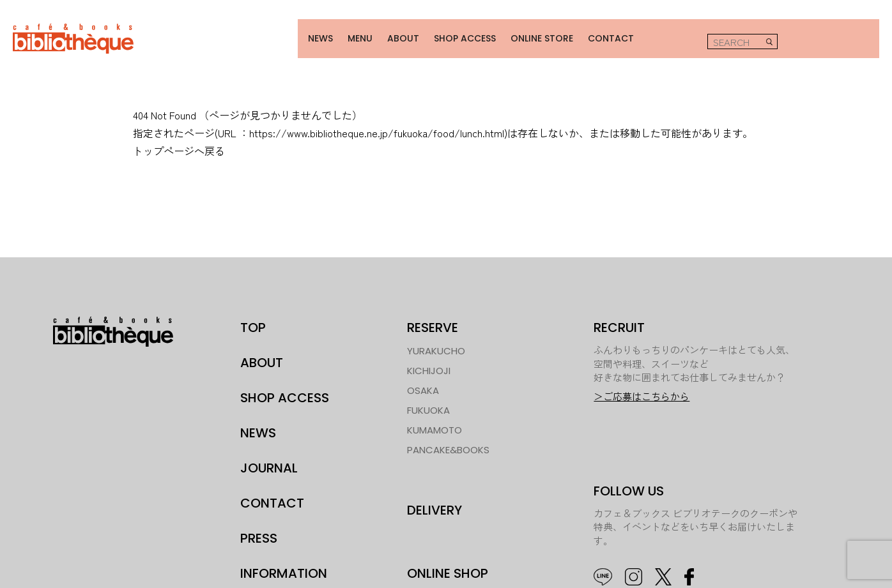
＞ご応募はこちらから (642, 388)
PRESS (259, 530)
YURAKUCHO (436, 343)
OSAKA (423, 382)
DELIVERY (434, 502)
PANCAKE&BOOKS (448, 441)
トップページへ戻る (179, 142)
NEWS (311, 34)
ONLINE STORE (532, 34)
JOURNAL (269, 460)
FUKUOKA (428, 402)
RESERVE (433, 319)
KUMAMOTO (434, 422)
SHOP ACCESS (454, 34)
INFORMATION (284, 565)
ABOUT (392, 34)
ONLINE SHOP (448, 565)
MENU (350, 34)
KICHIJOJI (429, 362)
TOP (253, 319)
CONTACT (600, 34)
